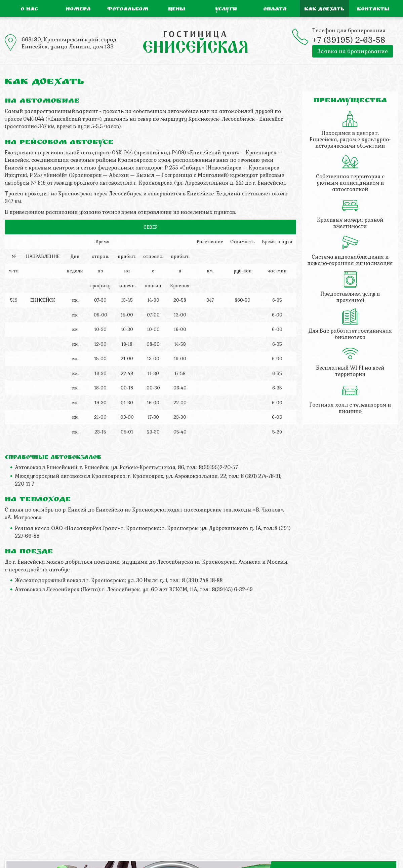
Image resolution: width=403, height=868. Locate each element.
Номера (78, 10)
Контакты (373, 10)
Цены (177, 10)
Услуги (226, 10)
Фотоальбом (128, 10)
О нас (29, 10)
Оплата (275, 10)
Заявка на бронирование (353, 51)
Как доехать (324, 10)
